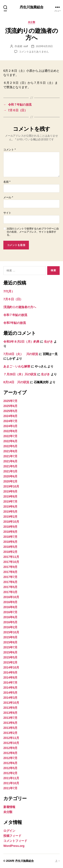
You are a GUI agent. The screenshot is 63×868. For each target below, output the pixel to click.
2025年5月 (10, 411)
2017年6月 (10, 582)
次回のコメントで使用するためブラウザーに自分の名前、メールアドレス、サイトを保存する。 (33, 232)
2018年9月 (10, 527)
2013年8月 (10, 713)
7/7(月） (9, 291)
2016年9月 (10, 602)
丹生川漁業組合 (32, 7)
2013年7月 (10, 718)
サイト (7, 213)
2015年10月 (11, 632)
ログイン (9, 831)
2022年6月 (10, 441)
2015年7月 (10, 647)
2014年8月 (10, 678)
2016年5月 (10, 622)
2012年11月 (11, 738)
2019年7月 (10, 502)
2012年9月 (10, 748)
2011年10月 (11, 783)
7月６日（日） (13, 299)
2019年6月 (10, 507)
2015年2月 (10, 662)
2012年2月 (10, 773)
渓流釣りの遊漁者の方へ (20, 307)
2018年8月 (10, 532)
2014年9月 (10, 673)
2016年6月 (10, 617)
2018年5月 (10, 547)
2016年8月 (10, 607)
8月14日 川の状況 (16, 382)
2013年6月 (10, 723)
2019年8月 (10, 497)
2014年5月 (10, 693)
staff (26, 46)
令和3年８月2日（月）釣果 (21, 342)
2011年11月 (11, 778)
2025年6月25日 (44, 46)
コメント (9, 150)
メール (8, 197)
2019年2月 (10, 517)
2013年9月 (10, 708)
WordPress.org (14, 846)
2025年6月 (10, 406)
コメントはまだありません (34, 52)
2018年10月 (11, 522)
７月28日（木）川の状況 (20, 374)
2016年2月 (10, 627)
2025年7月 (10, 401)
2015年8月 (10, 642)
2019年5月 (10, 512)
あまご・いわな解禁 (17, 366)
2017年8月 (10, 572)
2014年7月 (10, 683)
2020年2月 (10, 481)
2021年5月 (10, 466)
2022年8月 (10, 431)
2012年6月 (10, 763)
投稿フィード (12, 836)
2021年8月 (10, 451)
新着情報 (9, 807)
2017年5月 (10, 587)
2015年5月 (10, 657)
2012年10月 (11, 743)
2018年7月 (10, 537)
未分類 (32, 22)
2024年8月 (10, 416)
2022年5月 (10, 446)
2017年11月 (11, 557)
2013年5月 (10, 728)
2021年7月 (10, 456)
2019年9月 (10, 491)
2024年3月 (10, 426)
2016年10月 (11, 597)
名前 (7, 182)
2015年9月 (10, 637)
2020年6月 (10, 476)
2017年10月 (11, 562)
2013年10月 (11, 703)
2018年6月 (10, 542)
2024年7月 (10, 421)
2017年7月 (10, 577)
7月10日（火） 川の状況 (21, 354)
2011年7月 (10, 788)
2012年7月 (10, 758)
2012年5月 (10, 768)
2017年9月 (10, 567)
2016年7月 (10, 612)
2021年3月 (10, 471)
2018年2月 (10, 552)
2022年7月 (10, 436)
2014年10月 (11, 668)
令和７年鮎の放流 (15, 315)
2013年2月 (10, 733)
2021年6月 (10, 461)
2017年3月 (10, 592)
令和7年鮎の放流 (15, 323)
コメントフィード (15, 841)
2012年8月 (10, 753)
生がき (48, 342)
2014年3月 (10, 698)
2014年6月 (10, 688)
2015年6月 (10, 652)
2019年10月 (11, 486)
